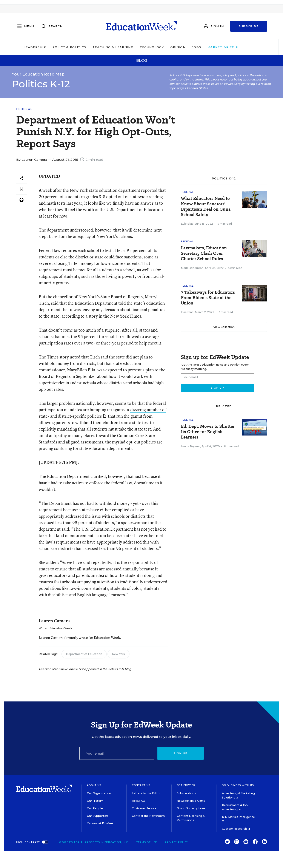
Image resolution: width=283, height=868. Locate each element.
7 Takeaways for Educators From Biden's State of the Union (208, 298)
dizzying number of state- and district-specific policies (102, 413)
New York (118, 654)
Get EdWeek (186, 785)
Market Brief (234, 47)
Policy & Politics (80, 47)
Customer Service (144, 808)
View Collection (224, 327)
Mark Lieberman (192, 268)
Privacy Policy (176, 842)
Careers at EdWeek (100, 823)
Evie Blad (187, 224)
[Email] (117, 753)
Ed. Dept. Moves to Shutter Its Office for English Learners (208, 432)
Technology (163, 47)
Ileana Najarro (191, 446)
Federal (24, 109)
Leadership (46, 47)
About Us (94, 785)
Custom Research (236, 829)
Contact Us (141, 785)
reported (149, 190)
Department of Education (84, 654)
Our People (95, 808)
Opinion (189, 47)
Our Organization (99, 793)
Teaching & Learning (124, 47)
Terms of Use (147, 842)
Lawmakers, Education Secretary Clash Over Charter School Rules (204, 253)
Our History (95, 801)
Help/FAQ (138, 801)
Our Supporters (98, 816)
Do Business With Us (238, 785)
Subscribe (249, 26)
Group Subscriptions (191, 808)
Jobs (207, 47)
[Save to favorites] (22, 189)
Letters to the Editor (146, 793)
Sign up (180, 753)
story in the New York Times (115, 316)
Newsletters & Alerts (191, 801)
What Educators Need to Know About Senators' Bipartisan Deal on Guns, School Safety (206, 207)
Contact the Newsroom (148, 816)
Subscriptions (186, 793)
